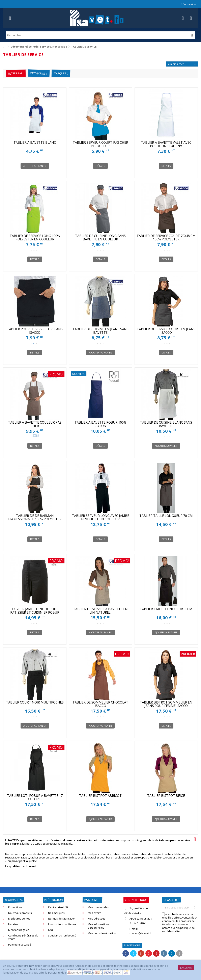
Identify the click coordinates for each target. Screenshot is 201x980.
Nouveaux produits (20, 913)
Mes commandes (98, 907)
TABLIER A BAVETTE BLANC (35, 142)
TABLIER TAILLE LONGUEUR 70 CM (166, 516)
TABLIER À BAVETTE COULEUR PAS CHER (35, 424)
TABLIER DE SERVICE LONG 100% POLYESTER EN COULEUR (35, 237)
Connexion (189, 4)
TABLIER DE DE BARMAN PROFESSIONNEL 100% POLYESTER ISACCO (35, 519)
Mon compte (92, 900)
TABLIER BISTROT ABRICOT (100, 796)
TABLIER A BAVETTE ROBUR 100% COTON (100, 424)
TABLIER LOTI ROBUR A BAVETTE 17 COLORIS (35, 797)
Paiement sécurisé (20, 945)
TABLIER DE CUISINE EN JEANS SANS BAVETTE (100, 331)
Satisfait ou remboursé (62, 936)
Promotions (15, 907)
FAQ (51, 930)
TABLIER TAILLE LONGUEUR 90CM (166, 609)
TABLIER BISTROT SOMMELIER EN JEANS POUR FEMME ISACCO (166, 704)
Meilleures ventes (19, 919)
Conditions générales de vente (23, 937)
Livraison (14, 924)
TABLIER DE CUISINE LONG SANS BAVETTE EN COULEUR (100, 237)
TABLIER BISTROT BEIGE (166, 796)
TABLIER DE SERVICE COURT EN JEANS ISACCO (166, 331)
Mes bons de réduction (102, 933)
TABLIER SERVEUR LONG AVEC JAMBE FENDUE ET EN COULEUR (100, 517)
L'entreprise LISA (58, 907)
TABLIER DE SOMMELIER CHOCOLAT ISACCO (100, 704)
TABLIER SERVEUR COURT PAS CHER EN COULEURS (100, 144)
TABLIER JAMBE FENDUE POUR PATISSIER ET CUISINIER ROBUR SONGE (35, 612)
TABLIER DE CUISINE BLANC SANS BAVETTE (166, 424)
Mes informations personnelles (99, 926)
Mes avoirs (95, 913)
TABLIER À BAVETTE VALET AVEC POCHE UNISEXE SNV (166, 144)
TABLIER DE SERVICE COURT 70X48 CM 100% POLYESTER (166, 237)
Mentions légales (19, 930)
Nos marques (56, 913)
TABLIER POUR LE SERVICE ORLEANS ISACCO (35, 331)
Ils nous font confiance (62, 924)
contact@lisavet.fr (140, 933)
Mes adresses (97, 919)
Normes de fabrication (62, 919)
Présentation (53, 900)
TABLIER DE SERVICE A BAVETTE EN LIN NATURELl (100, 611)
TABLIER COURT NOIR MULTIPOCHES (35, 702)
